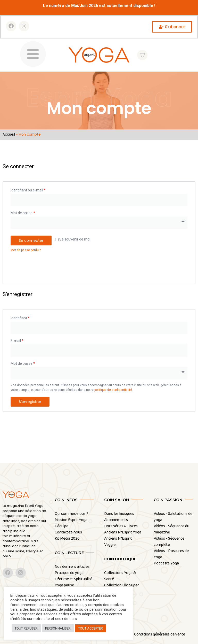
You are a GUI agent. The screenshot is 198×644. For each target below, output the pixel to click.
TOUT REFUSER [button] (26, 628)
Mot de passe (23, 213)
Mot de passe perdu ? (26, 250)
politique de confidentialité (113, 390)
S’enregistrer (30, 402)
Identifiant (20, 318)
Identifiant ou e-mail (28, 190)
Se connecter (31, 240)
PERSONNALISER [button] (58, 628)
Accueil (9, 134)
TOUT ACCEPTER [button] (90, 628)
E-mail (17, 341)
